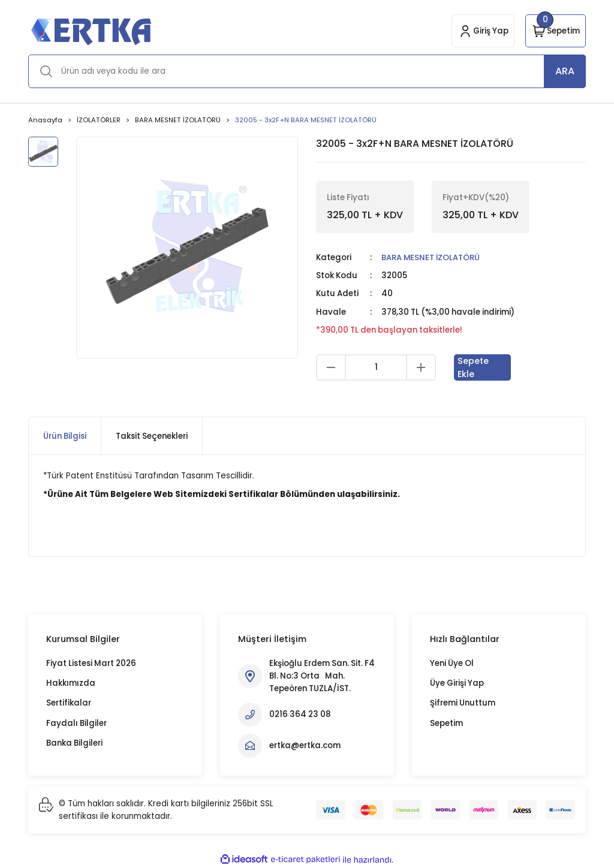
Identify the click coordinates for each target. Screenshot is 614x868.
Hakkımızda (71, 683)
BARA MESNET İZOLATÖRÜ (432, 257)
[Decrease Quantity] (331, 367)
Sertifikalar (69, 703)
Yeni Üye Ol (452, 663)
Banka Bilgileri (74, 743)
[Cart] (556, 31)
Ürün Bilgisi (65, 436)
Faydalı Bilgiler (76, 723)
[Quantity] (376, 367)
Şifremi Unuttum (463, 703)
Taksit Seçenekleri (152, 436)
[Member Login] (483, 31)
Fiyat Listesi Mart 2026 (91, 663)
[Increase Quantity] (421, 367)
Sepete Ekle (473, 367)
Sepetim (446, 723)
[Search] (307, 71)
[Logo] (91, 31)
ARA (565, 71)
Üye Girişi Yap (457, 683)
